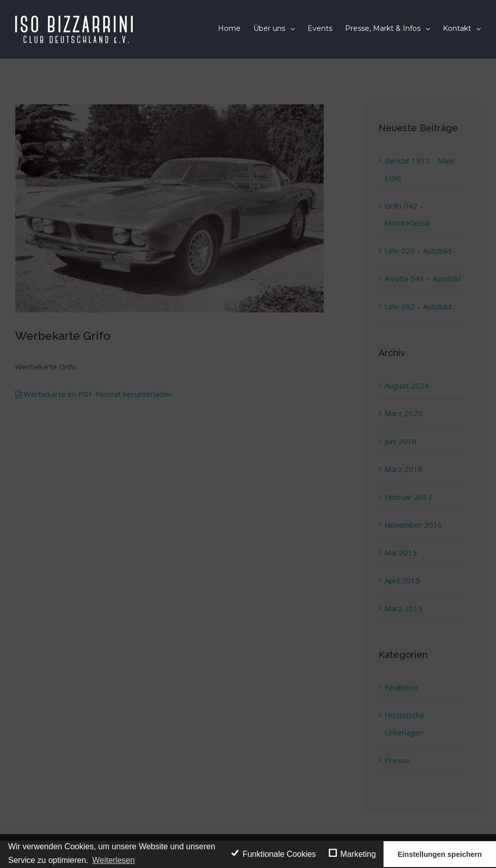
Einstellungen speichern (440, 854)
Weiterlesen (113, 860)
